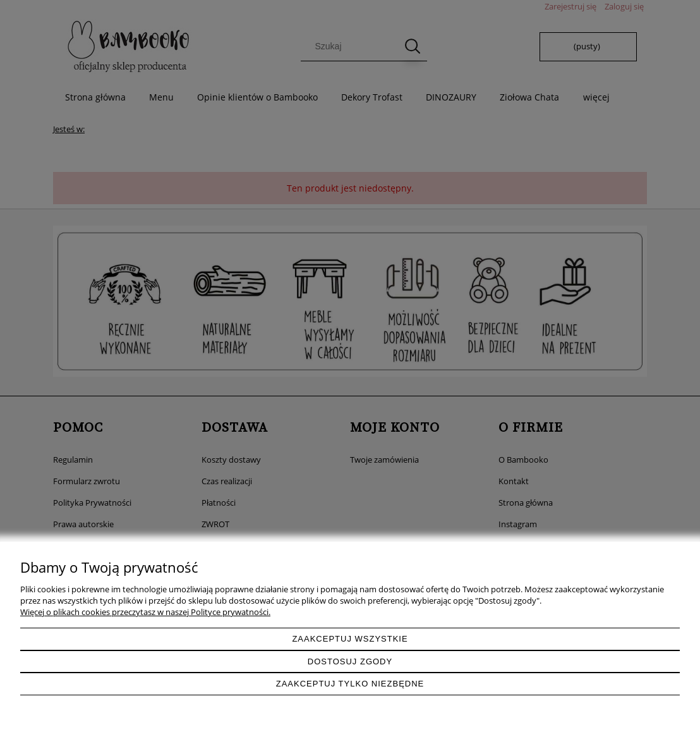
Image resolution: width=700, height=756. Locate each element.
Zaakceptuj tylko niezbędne (350, 684)
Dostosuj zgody (350, 661)
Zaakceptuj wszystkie (350, 639)
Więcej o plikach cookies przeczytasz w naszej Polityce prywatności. (145, 612)
